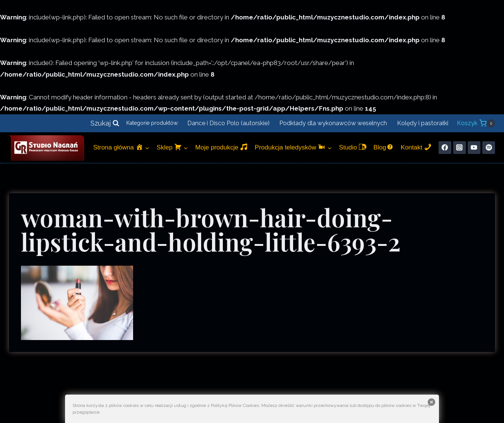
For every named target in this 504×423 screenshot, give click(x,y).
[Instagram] (460, 148)
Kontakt (416, 147)
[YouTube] (474, 148)
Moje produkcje (221, 147)
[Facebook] (445, 148)
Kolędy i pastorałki (423, 123)
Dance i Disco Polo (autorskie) (228, 123)
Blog (384, 147)
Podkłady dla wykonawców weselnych (333, 123)
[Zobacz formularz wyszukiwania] (105, 123)
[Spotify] (489, 148)
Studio (353, 147)
